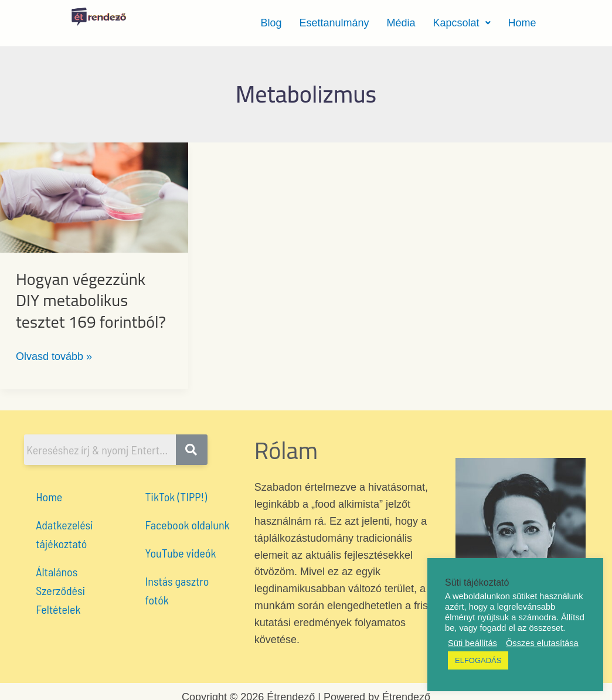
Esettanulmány (334, 23)
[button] (462, 23)
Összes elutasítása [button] (542, 643)
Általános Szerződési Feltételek (60, 590)
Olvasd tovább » (54, 355)
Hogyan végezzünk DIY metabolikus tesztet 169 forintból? (91, 300)
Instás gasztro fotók (177, 590)
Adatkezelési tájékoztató (64, 534)
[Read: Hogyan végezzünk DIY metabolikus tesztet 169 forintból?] (94, 197)
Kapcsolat (462, 23)
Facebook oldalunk (188, 525)
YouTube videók (181, 553)
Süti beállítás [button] (472, 643)
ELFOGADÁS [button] (478, 660)
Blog (271, 23)
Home (522, 23)
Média (401, 23)
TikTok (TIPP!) (176, 497)
